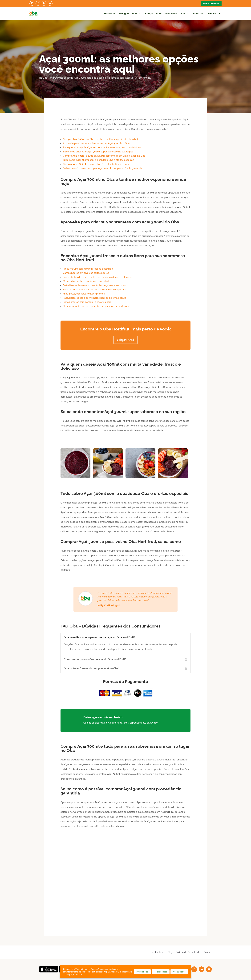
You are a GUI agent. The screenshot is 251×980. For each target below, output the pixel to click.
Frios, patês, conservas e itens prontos (84, 294)
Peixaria (137, 14)
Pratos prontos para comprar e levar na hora (87, 302)
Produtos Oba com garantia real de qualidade (88, 269)
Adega (149, 14)
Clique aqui (125, 340)
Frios (159, 14)
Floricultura (215, 14)
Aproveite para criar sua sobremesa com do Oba (96, 143)
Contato (208, 952)
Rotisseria (199, 14)
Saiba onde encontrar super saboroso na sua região (98, 152)
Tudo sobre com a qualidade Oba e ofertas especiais (99, 160)
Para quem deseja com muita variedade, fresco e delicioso (102, 147)
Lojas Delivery (211, 4)
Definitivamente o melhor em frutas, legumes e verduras (94, 285)
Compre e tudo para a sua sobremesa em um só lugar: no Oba (104, 156)
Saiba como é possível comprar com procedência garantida (102, 168)
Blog (170, 952)
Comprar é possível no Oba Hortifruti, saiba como (97, 164)
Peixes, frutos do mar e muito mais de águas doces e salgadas (97, 277)
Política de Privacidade (188, 952)
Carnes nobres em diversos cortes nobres (86, 273)
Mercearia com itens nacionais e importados (87, 281)
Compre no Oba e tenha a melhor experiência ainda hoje (101, 139)
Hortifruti (110, 14)
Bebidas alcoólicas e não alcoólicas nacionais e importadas (95, 290)
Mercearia (171, 14)
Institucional (158, 952)
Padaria (185, 14)
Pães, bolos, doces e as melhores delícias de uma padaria (95, 298)
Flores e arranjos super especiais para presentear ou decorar (96, 306)
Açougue (124, 14)
